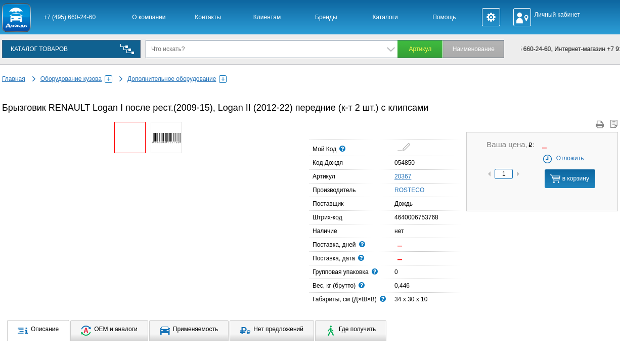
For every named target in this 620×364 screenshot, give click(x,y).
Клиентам (267, 17)
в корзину (569, 179)
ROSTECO (397, 190)
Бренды (326, 17)
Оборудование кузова (76, 79)
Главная (14, 79)
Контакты (208, 17)
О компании (149, 17)
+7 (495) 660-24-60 (70, 17)
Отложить (563, 158)
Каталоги (385, 17)
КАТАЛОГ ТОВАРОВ (39, 49)
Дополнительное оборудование (177, 79)
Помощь (444, 17)
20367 (403, 176)
